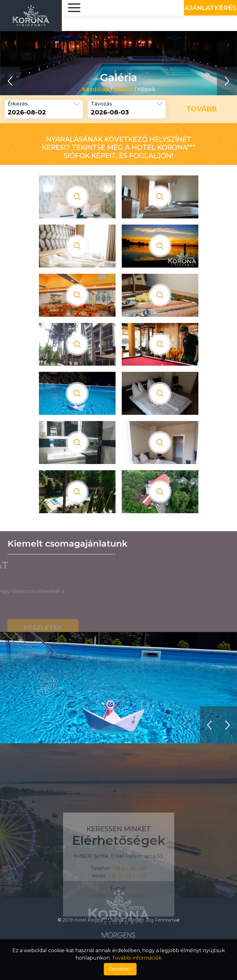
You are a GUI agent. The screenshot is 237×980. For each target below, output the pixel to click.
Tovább (202, 109)
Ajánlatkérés (210, 8)
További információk (137, 958)
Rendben (120, 969)
